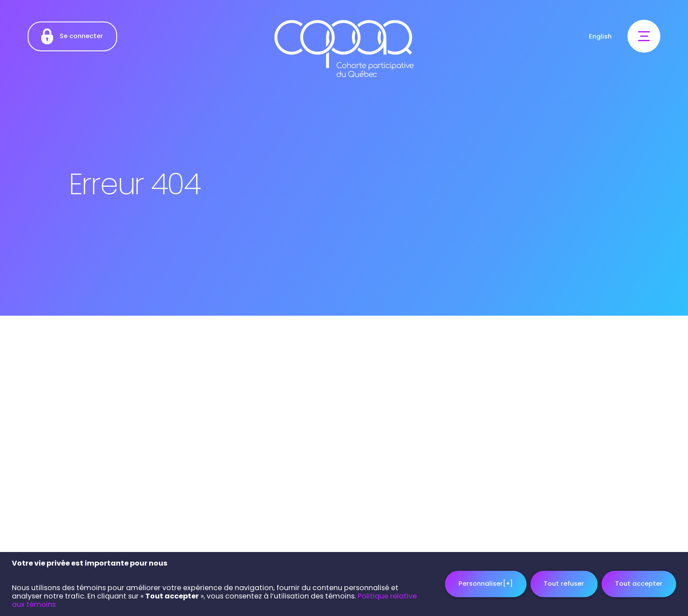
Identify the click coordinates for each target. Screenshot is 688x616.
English (600, 36)
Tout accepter (639, 582)
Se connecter (72, 36)
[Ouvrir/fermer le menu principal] (644, 36)
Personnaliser (486, 582)
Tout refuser (564, 582)
